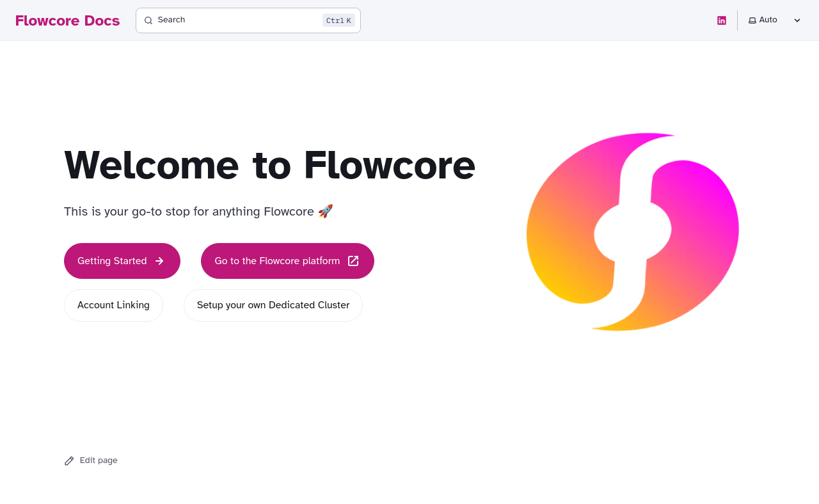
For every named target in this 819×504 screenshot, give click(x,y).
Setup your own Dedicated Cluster (273, 305)
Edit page (91, 461)
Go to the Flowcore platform (287, 261)
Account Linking (114, 305)
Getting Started (122, 261)
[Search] (248, 20)
